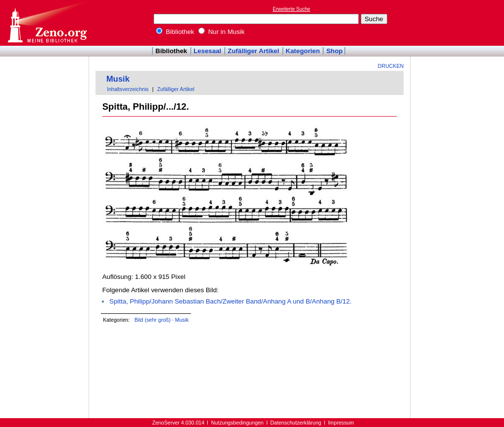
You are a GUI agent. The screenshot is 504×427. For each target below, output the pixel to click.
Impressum (341, 423)
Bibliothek (175, 32)
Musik (118, 79)
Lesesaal (207, 51)
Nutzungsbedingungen (237, 423)
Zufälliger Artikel (254, 51)
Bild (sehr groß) (152, 320)
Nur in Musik (221, 32)
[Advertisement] (459, 23)
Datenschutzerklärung (296, 423)
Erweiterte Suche (291, 9)
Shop (334, 51)
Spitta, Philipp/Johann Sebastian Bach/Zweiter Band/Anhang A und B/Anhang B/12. (230, 301)
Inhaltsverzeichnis (128, 89)
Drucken (391, 66)
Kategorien (303, 51)
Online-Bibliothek (47, 23)
